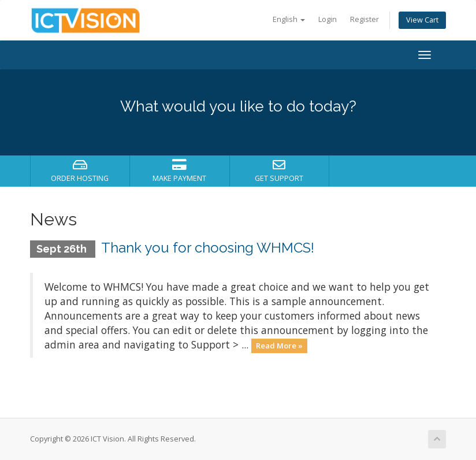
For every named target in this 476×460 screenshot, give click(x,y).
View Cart (422, 20)
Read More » (279, 346)
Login (328, 19)
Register (365, 19)
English (289, 19)
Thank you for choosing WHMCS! (208, 248)
